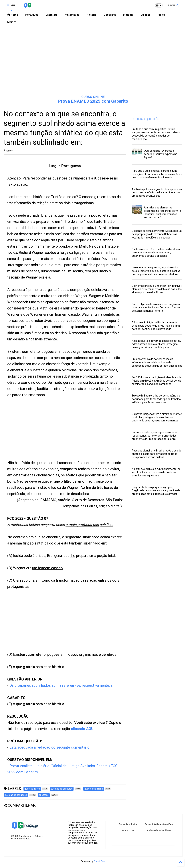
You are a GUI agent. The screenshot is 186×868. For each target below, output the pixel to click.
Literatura (52, 15)
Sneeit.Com (100, 861)
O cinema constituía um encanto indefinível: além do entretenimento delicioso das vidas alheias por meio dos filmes (157, 289)
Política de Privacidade (159, 830)
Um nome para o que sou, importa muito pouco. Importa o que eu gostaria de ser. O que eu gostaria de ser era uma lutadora (156, 271)
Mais (12, 22)
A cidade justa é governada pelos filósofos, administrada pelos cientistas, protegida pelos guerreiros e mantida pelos (156, 344)
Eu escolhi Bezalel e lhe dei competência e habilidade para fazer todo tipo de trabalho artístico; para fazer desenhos (156, 399)
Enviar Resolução (128, 824)
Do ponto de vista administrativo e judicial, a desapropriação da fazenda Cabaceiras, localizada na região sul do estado (157, 234)
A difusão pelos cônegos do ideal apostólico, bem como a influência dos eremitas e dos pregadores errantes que (157, 192)
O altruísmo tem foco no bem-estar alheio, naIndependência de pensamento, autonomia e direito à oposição (156, 252)
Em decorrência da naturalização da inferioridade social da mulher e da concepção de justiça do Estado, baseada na (157, 362)
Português (32, 15)
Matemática (72, 15)
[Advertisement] (93, 64)
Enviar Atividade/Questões (159, 824)
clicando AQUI (83, 729)
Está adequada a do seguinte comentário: (50, 747)
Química (146, 15)
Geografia (110, 15)
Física (161, 15)
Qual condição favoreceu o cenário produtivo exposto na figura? (161, 154)
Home (13, 15)
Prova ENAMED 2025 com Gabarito (93, 101)
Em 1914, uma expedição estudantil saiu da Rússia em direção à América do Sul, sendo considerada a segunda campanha (157, 381)
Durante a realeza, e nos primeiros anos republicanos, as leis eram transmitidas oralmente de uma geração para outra (155, 435)
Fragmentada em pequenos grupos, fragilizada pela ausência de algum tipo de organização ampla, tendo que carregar (156, 490)
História (92, 15)
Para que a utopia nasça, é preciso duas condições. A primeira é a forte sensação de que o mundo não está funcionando (157, 174)
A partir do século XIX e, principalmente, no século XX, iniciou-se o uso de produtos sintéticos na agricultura (156, 472)
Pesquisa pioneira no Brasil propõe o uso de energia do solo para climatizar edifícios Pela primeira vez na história (157, 454)
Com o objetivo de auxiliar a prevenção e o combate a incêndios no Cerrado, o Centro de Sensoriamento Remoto (156, 307)
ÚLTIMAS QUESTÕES (147, 119)
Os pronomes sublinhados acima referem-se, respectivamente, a (61, 685)
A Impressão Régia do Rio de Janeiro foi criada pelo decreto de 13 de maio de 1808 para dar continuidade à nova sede (156, 326)
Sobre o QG (128, 830)
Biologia (128, 15)
